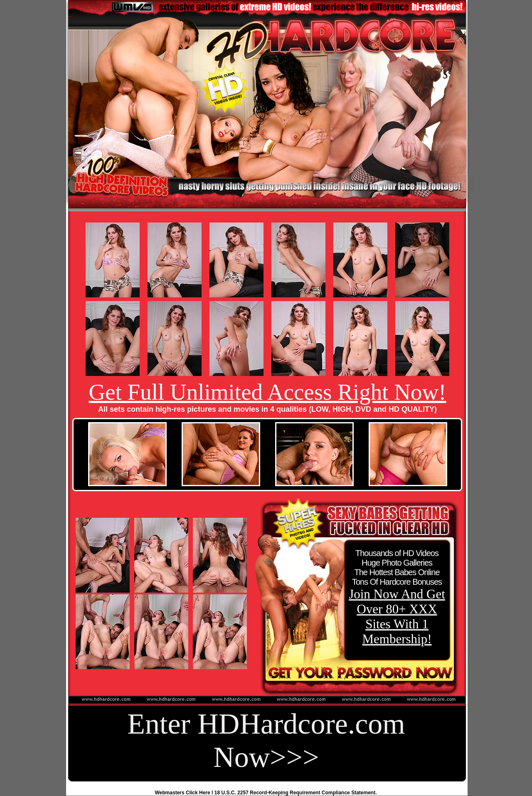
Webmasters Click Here (183, 793)
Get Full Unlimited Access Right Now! (267, 392)
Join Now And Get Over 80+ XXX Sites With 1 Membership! (397, 617)
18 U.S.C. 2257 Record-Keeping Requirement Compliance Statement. (296, 793)
